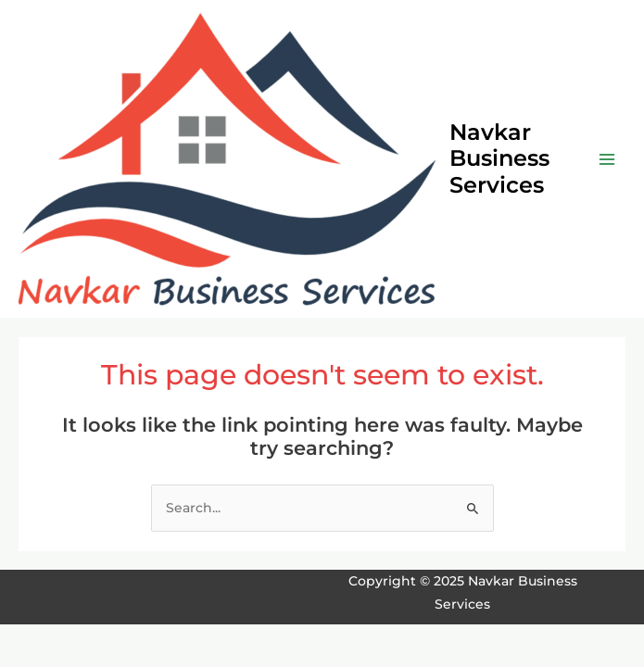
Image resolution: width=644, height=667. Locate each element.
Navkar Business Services (499, 158)
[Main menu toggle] (607, 159)
